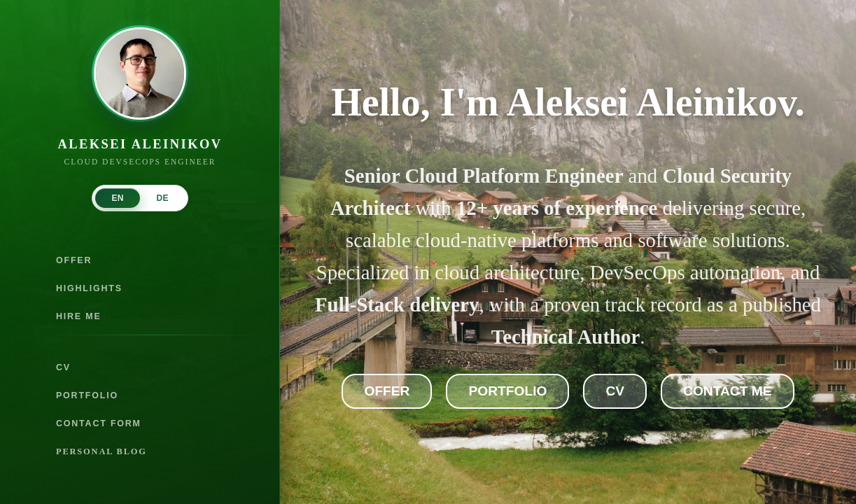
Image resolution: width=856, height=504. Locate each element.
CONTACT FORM (99, 423)
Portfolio (507, 391)
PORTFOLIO (87, 395)
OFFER (74, 260)
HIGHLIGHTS (89, 288)
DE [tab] (162, 198)
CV (63, 367)
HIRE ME (79, 316)
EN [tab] (117, 198)
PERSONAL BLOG (101, 451)
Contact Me (727, 391)
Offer (387, 391)
